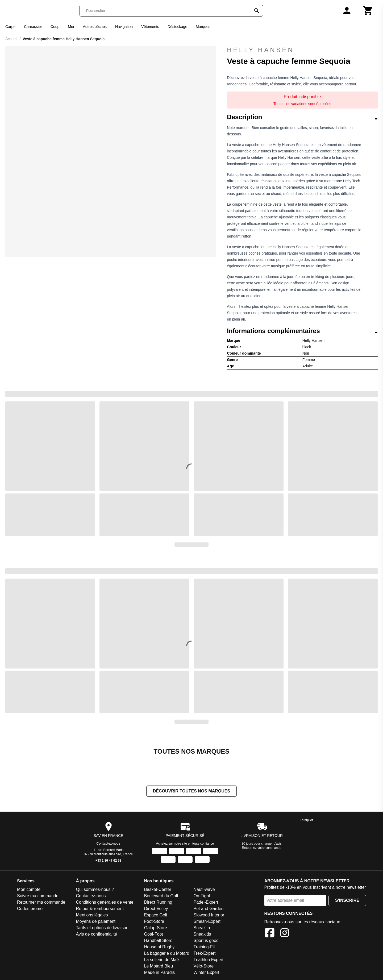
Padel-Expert (206, 903)
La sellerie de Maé (162, 960)
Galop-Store (156, 928)
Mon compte (29, 890)
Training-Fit (204, 947)
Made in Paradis (160, 973)
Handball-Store (158, 941)
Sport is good (206, 941)
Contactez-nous (109, 844)
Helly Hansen (302, 50)
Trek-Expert (205, 954)
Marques (203, 27)
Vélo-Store (204, 967)
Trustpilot (307, 821)
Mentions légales (92, 915)
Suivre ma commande (38, 896)
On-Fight (202, 896)
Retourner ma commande (41, 903)
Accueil (11, 39)
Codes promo (30, 909)
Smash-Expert (207, 922)
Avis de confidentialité (96, 935)
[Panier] (368, 11)
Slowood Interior (209, 915)
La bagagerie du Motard (167, 954)
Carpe (10, 27)
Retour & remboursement (100, 909)
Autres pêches (95, 27)
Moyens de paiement (96, 922)
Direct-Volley (156, 909)
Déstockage (177, 27)
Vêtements (150, 27)
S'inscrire (347, 901)
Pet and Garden (209, 909)
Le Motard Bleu (159, 967)
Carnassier (33, 27)
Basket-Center (158, 890)
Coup (55, 27)
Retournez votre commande (262, 848)
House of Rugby (159, 947)
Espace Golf (156, 915)
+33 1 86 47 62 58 (108, 861)
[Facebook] (270, 934)
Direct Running (158, 903)
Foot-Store (154, 922)
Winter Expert (207, 973)
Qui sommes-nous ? (95, 890)
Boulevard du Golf (161, 896)
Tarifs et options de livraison (102, 928)
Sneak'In (202, 928)
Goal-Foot (154, 935)
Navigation (124, 27)
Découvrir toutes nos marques (191, 792)
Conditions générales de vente (105, 903)
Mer (71, 27)
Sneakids (202, 935)
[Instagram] (285, 934)
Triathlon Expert (209, 960)
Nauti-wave (204, 890)
